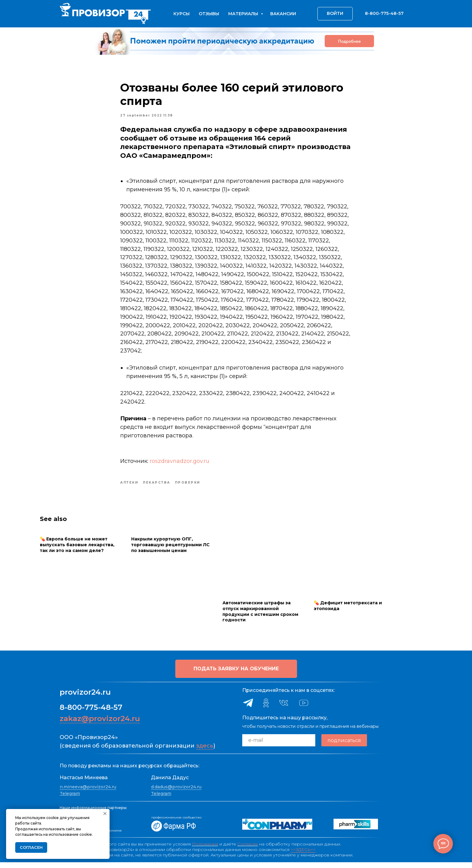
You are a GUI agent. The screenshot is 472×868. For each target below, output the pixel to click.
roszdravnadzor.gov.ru (180, 464)
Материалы (244, 14)
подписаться (344, 746)
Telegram (70, 799)
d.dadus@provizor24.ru (176, 793)
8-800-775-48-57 (91, 713)
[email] (279, 746)
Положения (205, 850)
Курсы (182, 14)
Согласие (248, 850)
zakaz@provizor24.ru (100, 724)
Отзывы (209, 14)
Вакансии (283, 14)
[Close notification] (105, 814)
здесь (205, 752)
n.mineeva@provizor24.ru (88, 793)
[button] (236, 675)
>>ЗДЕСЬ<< (303, 855)
